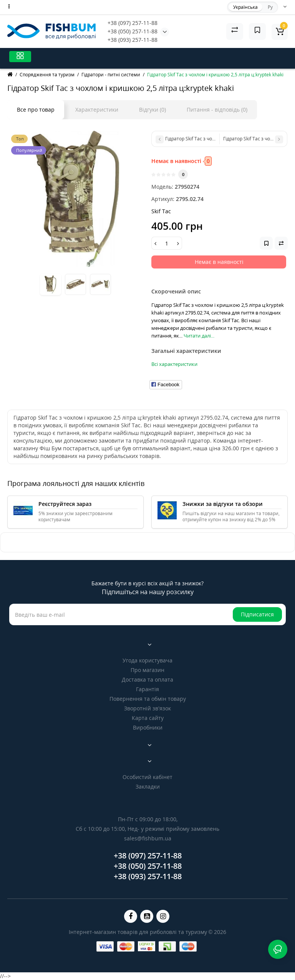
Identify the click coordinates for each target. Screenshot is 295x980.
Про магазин (147, 670)
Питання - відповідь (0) (217, 110)
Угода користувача (147, 660)
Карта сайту (148, 718)
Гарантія (147, 689)
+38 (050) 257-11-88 (133, 31)
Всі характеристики (174, 364)
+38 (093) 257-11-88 (133, 40)
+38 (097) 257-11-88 (133, 23)
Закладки (148, 786)
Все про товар (36, 110)
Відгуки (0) (152, 110)
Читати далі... (199, 336)
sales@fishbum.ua (148, 838)
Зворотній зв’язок (147, 708)
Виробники (148, 727)
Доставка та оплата (147, 679)
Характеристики (97, 110)
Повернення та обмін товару (148, 699)
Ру (270, 7)
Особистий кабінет (147, 777)
